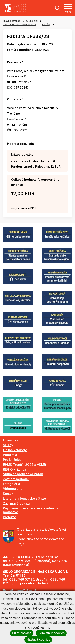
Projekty (9, 517)
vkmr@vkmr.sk (26, 590)
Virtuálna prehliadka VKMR (23, 474)
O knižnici (32, 21)
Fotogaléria (11, 484)
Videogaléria (13, 489)
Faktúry (46, 24)
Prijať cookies (22, 633)
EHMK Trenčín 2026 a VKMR (24, 465)
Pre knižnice (12, 460)
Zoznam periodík (16, 479)
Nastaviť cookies (38, 640)
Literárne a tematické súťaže (24, 498)
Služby (8, 445)
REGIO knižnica (14, 469)
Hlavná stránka (12, 21)
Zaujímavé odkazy (17, 503)
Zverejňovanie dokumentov (19, 24)
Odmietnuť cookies (51, 633)
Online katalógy (15, 450)
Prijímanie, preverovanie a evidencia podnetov (31, 510)
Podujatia (10, 455)
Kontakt (9, 494)
